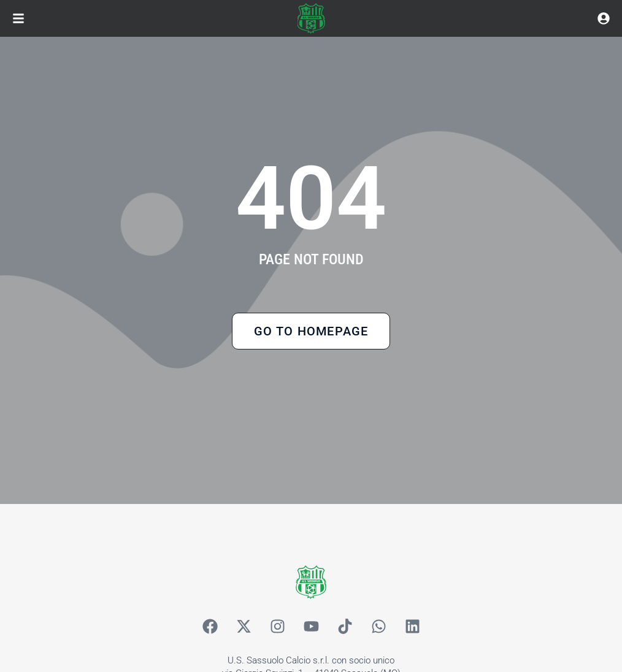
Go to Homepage (311, 331)
